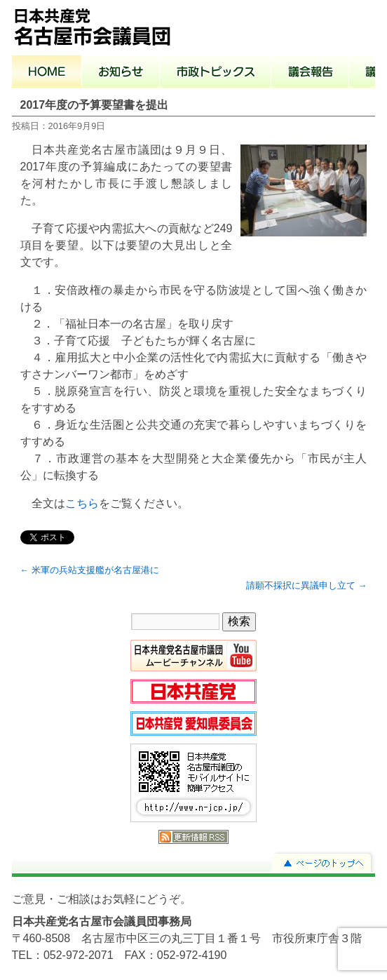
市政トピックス (216, 73)
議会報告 (310, 73)
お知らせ (121, 73)
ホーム (47, 73)
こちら (82, 503)
